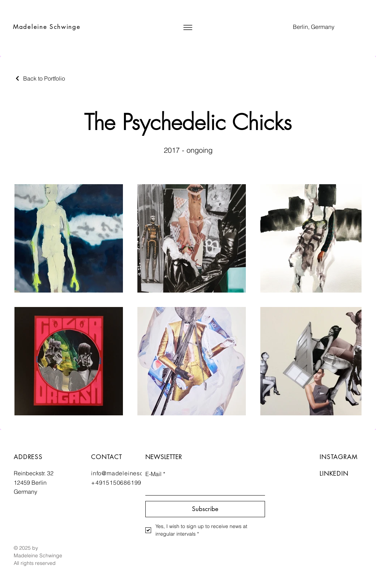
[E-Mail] (203, 488)
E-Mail (155, 474)
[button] (188, 27)
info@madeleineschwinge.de (132, 473)
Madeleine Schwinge (47, 27)
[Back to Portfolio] (40, 78)
